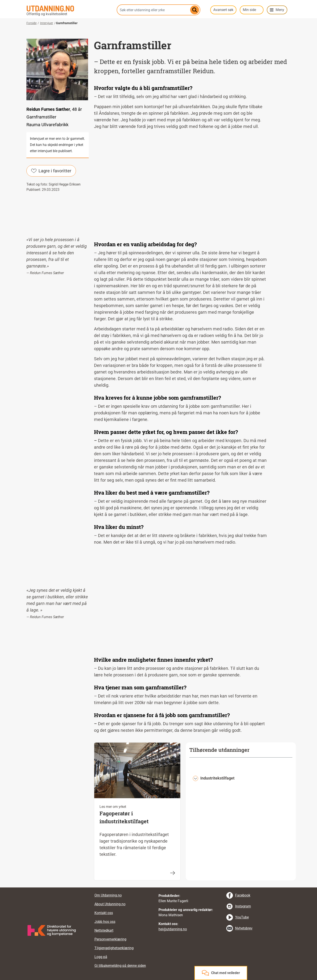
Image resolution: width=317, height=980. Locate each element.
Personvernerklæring (110, 939)
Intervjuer (47, 23)
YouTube (242, 917)
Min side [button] (249, 10)
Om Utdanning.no (108, 895)
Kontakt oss (104, 913)
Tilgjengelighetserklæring (114, 948)
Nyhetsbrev (244, 928)
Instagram (243, 906)
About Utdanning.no (110, 904)
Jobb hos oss (105, 922)
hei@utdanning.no (173, 929)
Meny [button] (280, 10)
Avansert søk (223, 10)
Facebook (243, 895)
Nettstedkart (104, 930)
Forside (31, 23)
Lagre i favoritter (51, 171)
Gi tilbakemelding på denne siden (120, 966)
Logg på (101, 957)
